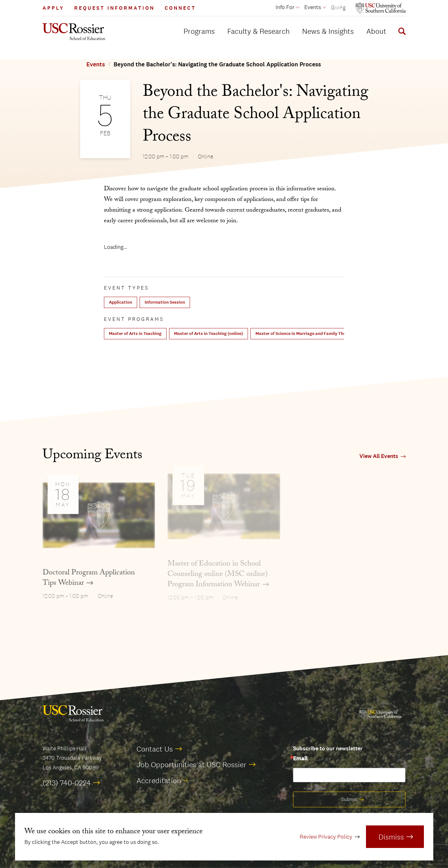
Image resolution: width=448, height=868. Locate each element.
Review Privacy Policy (326, 837)
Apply (53, 8)
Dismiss (391, 837)
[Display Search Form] (401, 32)
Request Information (114, 8)
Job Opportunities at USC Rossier (191, 764)
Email (300, 759)
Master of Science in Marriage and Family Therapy (305, 334)
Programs (199, 31)
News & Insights (328, 31)
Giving (338, 7)
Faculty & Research (258, 31)
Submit (349, 799)
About (376, 31)
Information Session (165, 302)
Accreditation (159, 780)
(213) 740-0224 (67, 783)
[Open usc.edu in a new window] (381, 8)
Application (121, 302)
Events (96, 64)
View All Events (379, 456)
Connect (180, 8)
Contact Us (155, 749)
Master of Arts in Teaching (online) (209, 334)
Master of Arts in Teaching (135, 334)
